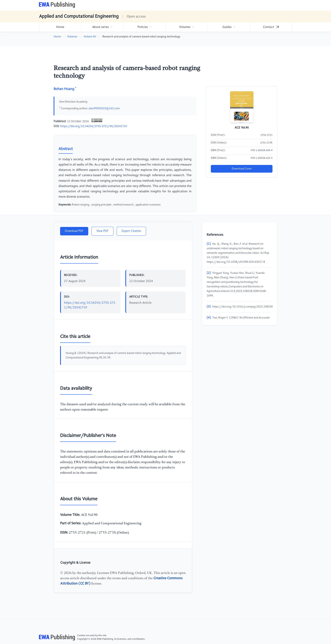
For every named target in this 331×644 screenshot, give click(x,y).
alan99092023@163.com (104, 108)
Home (60, 27)
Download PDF (74, 231)
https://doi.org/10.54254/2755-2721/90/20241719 (94, 126)
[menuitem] (60, 27)
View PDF (102, 231)
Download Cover (242, 169)
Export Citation (131, 231)
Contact (271, 27)
